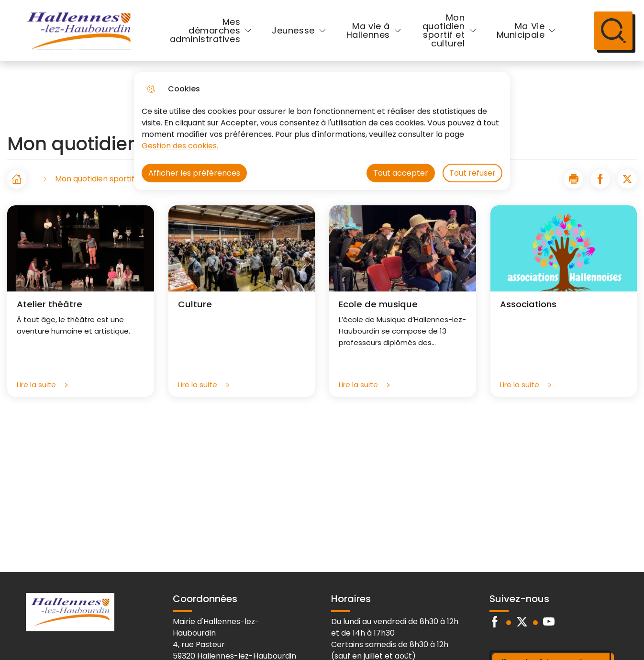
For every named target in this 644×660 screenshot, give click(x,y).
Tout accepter (401, 173)
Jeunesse (293, 30)
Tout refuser (472, 173)
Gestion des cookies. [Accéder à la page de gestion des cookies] (180, 146)
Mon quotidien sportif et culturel (444, 30)
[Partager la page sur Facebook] (600, 179)
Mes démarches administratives (205, 30)
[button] (574, 179)
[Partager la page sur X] (627, 179)
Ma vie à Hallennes (368, 30)
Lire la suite (42, 385)
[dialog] (322, 131)
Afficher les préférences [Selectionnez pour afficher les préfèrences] (194, 173)
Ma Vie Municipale (521, 30)
